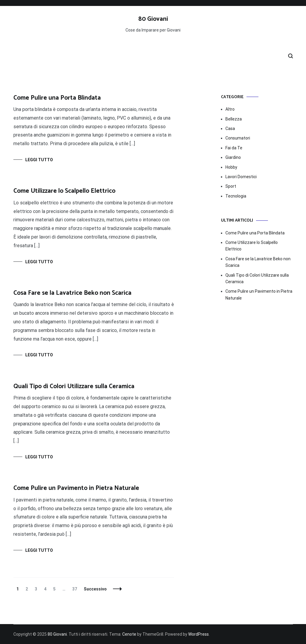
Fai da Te (234, 148)
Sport (231, 186)
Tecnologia (236, 196)
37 (76, 589)
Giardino (233, 157)
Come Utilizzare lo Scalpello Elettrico (64, 191)
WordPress (198, 634)
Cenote (129, 634)
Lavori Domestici (241, 177)
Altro (230, 109)
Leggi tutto (39, 160)
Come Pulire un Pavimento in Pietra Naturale (76, 488)
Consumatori (238, 138)
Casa (230, 129)
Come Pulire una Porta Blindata (57, 98)
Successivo (95, 589)
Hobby (231, 167)
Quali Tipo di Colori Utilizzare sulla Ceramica (74, 386)
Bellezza (234, 119)
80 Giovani (153, 19)
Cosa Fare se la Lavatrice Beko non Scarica (72, 293)
